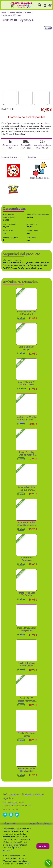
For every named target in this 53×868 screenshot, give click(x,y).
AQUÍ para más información (12, 849)
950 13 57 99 (12, 810)
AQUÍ (28, 864)
